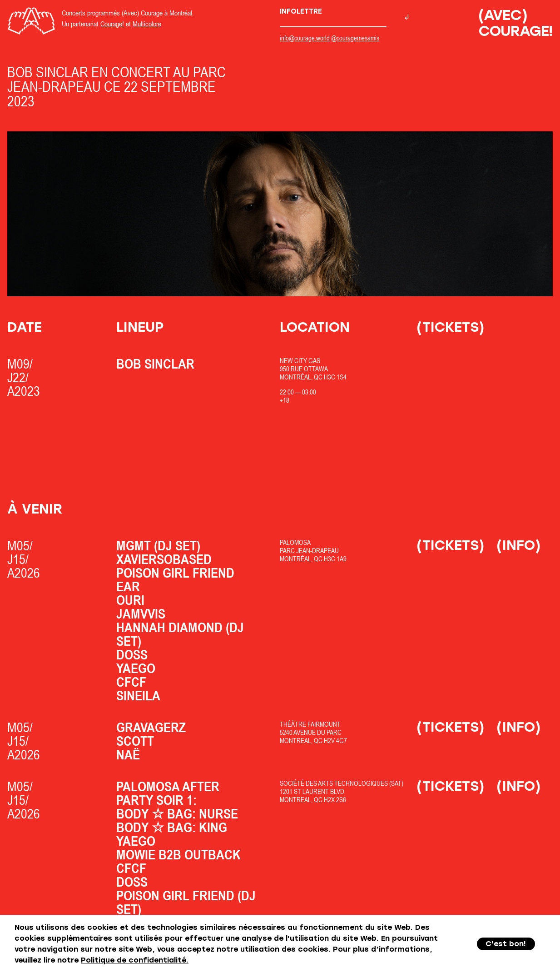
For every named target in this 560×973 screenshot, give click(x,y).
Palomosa (295, 542)
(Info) (519, 545)
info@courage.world (305, 38)
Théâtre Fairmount (310, 724)
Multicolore (147, 24)
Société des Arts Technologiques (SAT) (342, 783)
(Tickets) (451, 327)
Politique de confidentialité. (135, 960)
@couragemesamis (355, 38)
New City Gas (300, 361)
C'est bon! (506, 944)
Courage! (112, 24)
